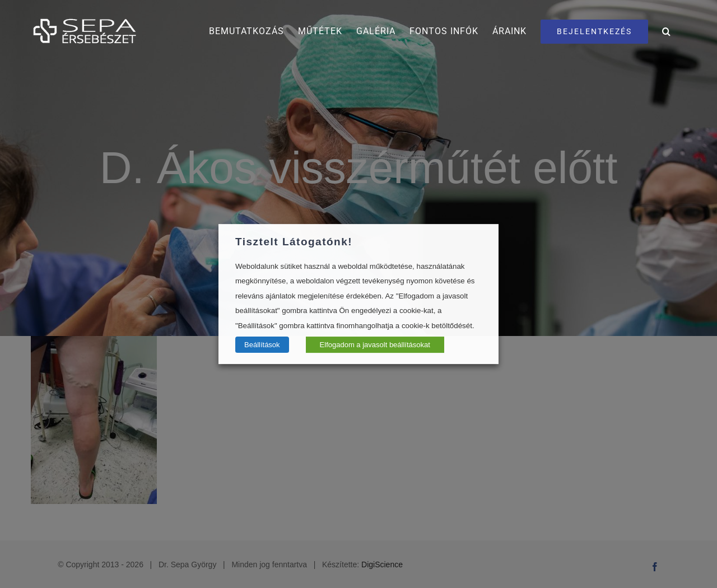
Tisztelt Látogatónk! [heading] (294, 242)
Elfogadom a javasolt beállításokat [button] (375, 345)
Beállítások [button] (262, 345)
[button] (667, 31)
